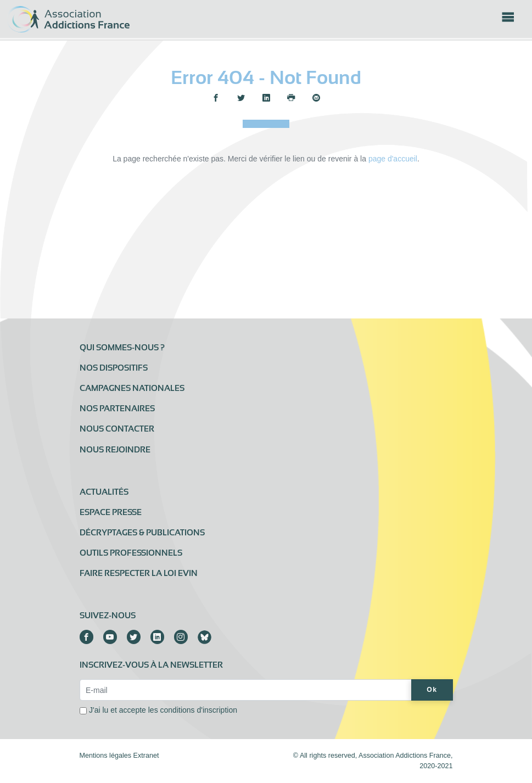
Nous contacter (117, 429)
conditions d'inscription (199, 710)
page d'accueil (393, 159)
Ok (432, 690)
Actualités (104, 492)
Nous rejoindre (115, 450)
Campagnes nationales (132, 388)
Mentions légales (106, 756)
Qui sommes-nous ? (122, 348)
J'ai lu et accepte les (163, 710)
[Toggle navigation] (508, 20)
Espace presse (111, 512)
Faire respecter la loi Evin (139, 573)
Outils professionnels (131, 553)
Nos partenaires (117, 409)
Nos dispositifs (114, 368)
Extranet (146, 756)
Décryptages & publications (142, 533)
